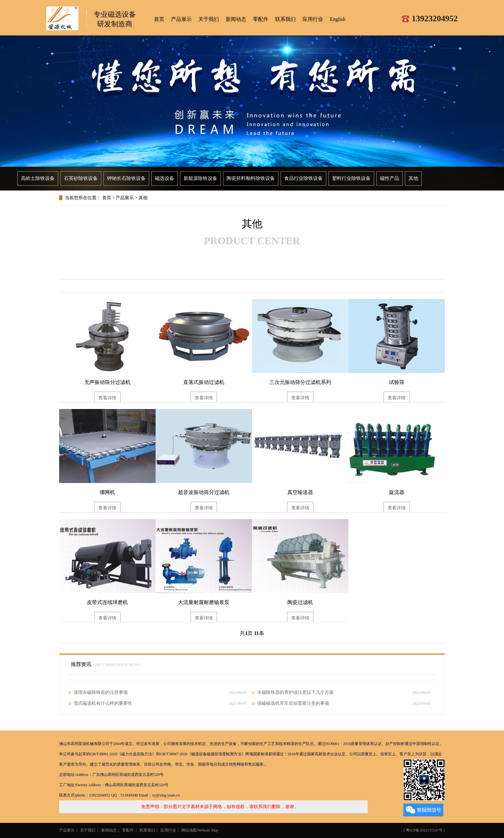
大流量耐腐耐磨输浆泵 (204, 602)
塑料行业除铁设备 (351, 178)
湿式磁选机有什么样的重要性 (160, 703)
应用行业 (313, 19)
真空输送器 (300, 492)
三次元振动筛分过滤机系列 (300, 382)
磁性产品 (390, 178)
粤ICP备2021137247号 (424, 830)
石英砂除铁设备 (81, 178)
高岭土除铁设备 (38, 178)
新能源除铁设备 (200, 178)
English (338, 19)
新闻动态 (236, 19)
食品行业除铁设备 (303, 178)
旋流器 (397, 492)
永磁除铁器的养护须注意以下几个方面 (344, 693)
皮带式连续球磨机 (107, 602)
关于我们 (209, 19)
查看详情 (107, 398)
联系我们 (285, 19)
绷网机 (107, 492)
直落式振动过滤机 (204, 382)
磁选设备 (165, 178)
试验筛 (397, 382)
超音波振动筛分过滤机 (204, 492)
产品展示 (181, 19)
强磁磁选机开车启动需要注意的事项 (344, 703)
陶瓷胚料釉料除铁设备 (251, 178)
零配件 (261, 19)
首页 (107, 198)
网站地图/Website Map (200, 830)
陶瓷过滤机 (300, 602)
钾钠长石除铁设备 (126, 178)
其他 (413, 178)
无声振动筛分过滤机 (107, 382)
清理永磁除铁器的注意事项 (160, 693)
